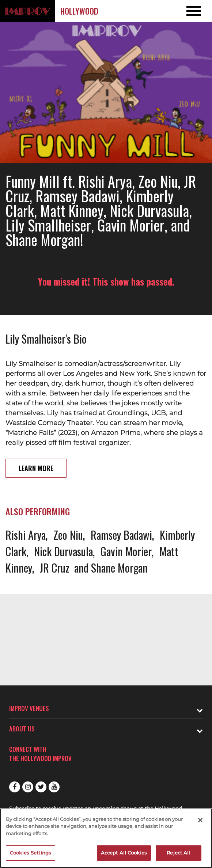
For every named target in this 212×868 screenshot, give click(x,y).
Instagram (28, 787)
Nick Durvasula (63, 551)
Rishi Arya (26, 535)
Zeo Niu (68, 535)
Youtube (54, 787)
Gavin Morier (126, 551)
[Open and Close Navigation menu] (191, 11)
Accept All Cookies (124, 853)
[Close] (200, 820)
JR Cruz (55, 568)
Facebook (15, 787)
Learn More (36, 468)
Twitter (41, 787)
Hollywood (79, 11)
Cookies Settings (31, 853)
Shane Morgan (119, 568)
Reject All (178, 853)
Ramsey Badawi (121, 535)
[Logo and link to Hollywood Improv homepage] (27, 11)
